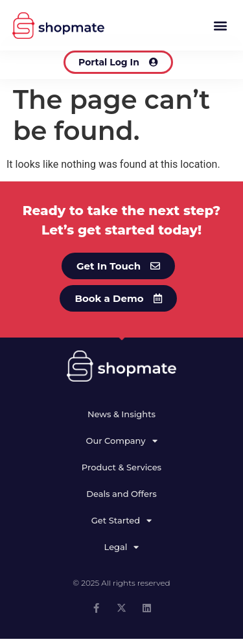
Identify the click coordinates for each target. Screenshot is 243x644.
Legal (122, 552)
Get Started (121, 525)
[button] (220, 26)
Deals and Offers (121, 499)
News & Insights (121, 419)
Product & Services (121, 472)
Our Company (121, 445)
